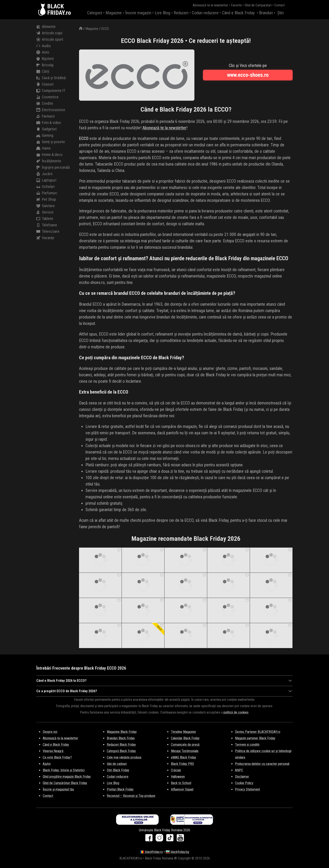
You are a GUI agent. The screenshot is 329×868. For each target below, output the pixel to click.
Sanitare (46, 206)
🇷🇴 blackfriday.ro (151, 852)
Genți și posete (51, 142)
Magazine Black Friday (122, 732)
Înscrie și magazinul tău (58, 789)
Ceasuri (45, 84)
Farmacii (46, 116)
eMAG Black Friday (184, 757)
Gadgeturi (47, 129)
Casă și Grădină (51, 78)
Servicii (45, 212)
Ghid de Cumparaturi (258, 5)
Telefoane (47, 225)
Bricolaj (45, 65)
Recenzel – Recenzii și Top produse (131, 796)
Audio (43, 46)
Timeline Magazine (183, 732)
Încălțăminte (49, 161)
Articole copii (49, 33)
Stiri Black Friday (118, 770)
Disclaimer (242, 777)
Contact (280, 5)
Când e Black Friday (238, 13)
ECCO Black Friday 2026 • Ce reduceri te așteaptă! (186, 41)
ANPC (239, 770)
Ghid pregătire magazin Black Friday (67, 777)
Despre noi (50, 732)
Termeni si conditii (247, 745)
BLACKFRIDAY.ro (59, 10)
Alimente (46, 27)
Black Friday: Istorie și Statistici (64, 770)
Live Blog (162, 13)
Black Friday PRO (182, 764)
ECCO (105, 29)
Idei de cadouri (117, 764)
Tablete (45, 219)
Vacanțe (45, 238)
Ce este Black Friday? (57, 757)
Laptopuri (46, 180)
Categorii (95, 13)
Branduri (266, 13)
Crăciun (176, 770)
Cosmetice (47, 97)
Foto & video (49, 123)
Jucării (44, 174)
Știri (281, 13)
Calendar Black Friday (185, 738)
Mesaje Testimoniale (185, 751)
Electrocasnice (51, 110)
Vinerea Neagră (53, 751)
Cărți (43, 71)
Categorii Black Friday (121, 751)
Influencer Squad (182, 789)
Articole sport (50, 39)
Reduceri (181, 13)
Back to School (181, 783)
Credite (45, 103)
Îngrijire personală (53, 167)
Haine (43, 148)
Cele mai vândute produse (124, 757)
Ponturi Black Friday (120, 789)
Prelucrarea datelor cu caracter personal (262, 764)
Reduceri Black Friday (121, 745)
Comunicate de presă (185, 745)
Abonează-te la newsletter (210, 5)
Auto (43, 52)
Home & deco (49, 155)
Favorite (236, 5)
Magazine (114, 13)
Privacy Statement (247, 789)
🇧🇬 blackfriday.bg (177, 852)
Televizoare (48, 231)
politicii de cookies (236, 712)
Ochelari (46, 187)
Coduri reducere (205, 13)
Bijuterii (45, 59)
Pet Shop (46, 199)
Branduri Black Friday (121, 738)
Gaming (45, 135)
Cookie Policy (244, 783)
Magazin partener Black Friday (255, 738)
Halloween (178, 777)
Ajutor (47, 764)
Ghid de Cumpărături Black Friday (65, 783)
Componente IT (51, 91)
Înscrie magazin (138, 13)
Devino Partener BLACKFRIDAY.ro (258, 732)
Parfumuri (47, 193)
